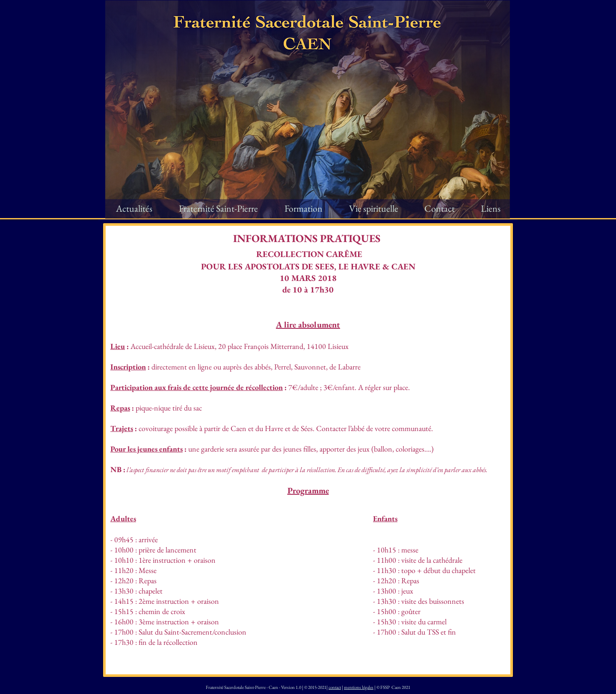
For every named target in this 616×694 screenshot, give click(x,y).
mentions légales (359, 687)
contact (335, 687)
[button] (218, 209)
